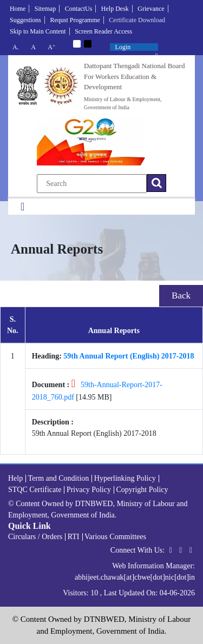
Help (15, 478)
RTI (74, 537)
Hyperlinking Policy (125, 478)
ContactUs (79, 9)
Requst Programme (75, 20)
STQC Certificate (35, 490)
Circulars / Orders (35, 537)
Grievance (151, 9)
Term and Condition (59, 478)
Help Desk (115, 9)
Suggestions (25, 20)
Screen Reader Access (103, 31)
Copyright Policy (142, 490)
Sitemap (45, 9)
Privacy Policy (89, 490)
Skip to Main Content (38, 31)
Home (18, 9)
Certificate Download (137, 20)
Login (123, 47)
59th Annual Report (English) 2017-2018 (129, 356)
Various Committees (115, 537)
